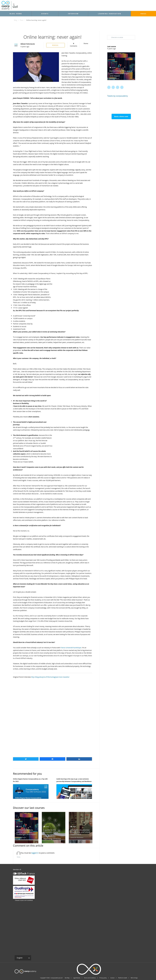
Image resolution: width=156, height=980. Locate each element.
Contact (112, 978)
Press (143, 14)
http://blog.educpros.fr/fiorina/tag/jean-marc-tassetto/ (50, 677)
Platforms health (123, 978)
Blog (15, 20)
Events (45, 14)
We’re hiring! (134, 978)
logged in (35, 853)
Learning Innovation (110, 14)
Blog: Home (16, 14)
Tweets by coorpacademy (117, 96)
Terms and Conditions (90, 978)
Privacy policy (103, 978)
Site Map (67, 978)
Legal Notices (77, 978)
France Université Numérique (71, 648)
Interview (73, 14)
